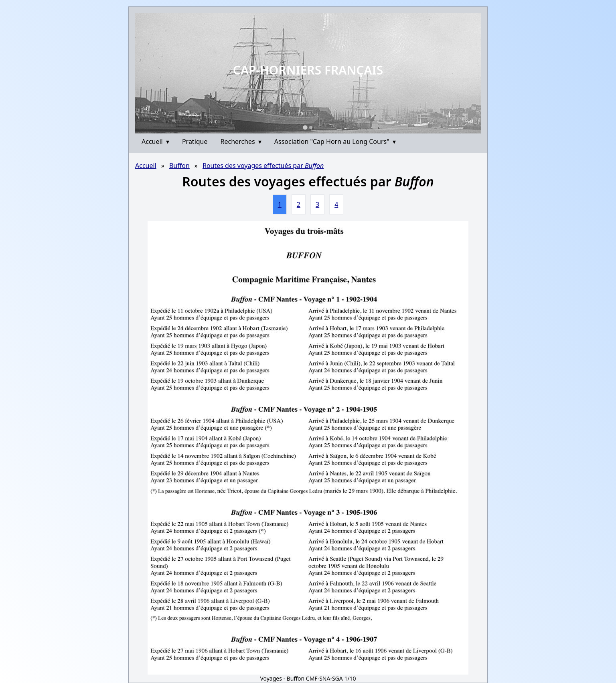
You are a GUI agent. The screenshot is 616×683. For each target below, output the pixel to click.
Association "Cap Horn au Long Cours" (335, 141)
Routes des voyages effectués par (263, 166)
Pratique (195, 141)
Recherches (241, 141)
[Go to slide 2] (311, 127)
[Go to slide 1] (305, 127)
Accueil (155, 141)
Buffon (179, 166)
